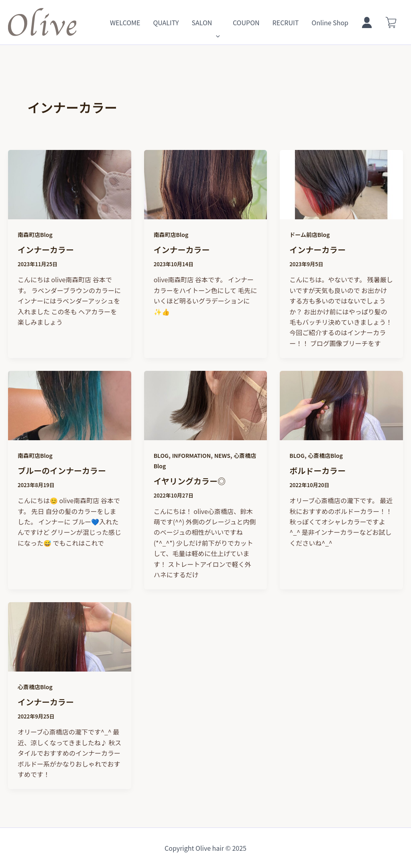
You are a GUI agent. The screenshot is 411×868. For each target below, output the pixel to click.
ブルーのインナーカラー (62, 470)
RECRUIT (286, 22)
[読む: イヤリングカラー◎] (206, 435)
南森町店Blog (35, 235)
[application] (216, 22)
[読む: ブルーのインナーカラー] (70, 435)
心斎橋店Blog (325, 455)
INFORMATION (191, 455)
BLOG (161, 455)
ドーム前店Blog (309, 235)
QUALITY (166, 22)
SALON (205, 22)
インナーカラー (46, 250)
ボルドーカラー (317, 470)
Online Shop (330, 22)
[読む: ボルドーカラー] (341, 435)
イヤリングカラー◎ (190, 481)
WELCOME (125, 22)
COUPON (246, 22)
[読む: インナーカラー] (70, 214)
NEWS (222, 455)
